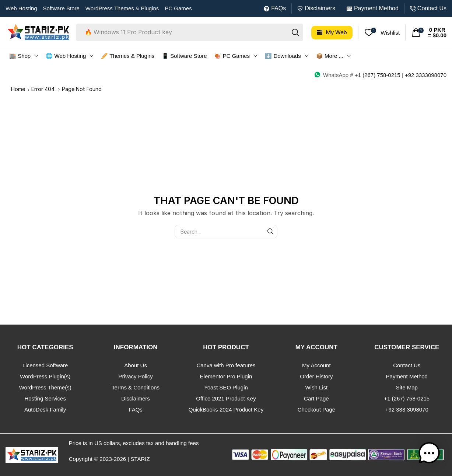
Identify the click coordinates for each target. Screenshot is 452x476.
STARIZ (140, 459)
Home (18, 89)
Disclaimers (320, 8)
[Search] (295, 32)
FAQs (278, 8)
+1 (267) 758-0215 (378, 75)
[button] (332, 33)
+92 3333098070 (426, 75)
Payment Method (376, 8)
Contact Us (432, 8)
